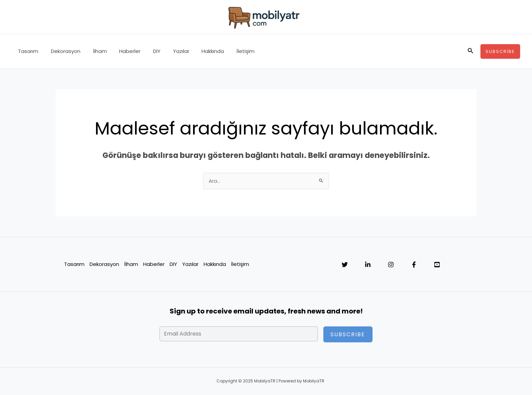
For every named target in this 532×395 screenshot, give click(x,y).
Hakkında (198, 51)
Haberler (122, 51)
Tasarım (27, 51)
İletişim (229, 51)
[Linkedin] (368, 265)
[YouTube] (437, 265)
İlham (94, 51)
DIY (147, 51)
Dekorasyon (62, 51)
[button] (471, 51)
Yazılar (169, 51)
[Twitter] (345, 265)
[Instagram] (391, 265)
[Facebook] (414, 265)
